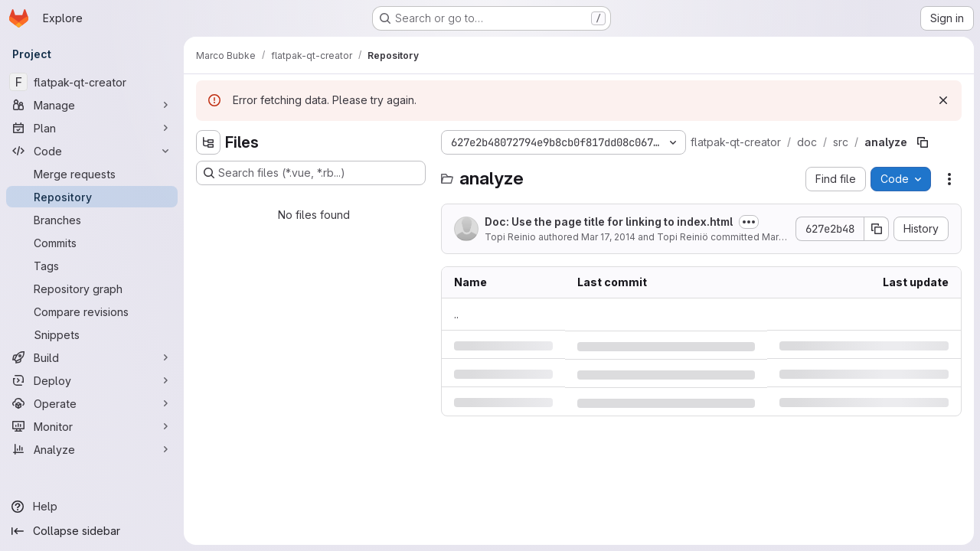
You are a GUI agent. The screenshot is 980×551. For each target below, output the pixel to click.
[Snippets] (92, 334)
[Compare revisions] (92, 311)
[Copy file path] (923, 142)
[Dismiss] (943, 100)
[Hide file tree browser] (208, 142)
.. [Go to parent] (456, 314)
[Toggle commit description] (749, 222)
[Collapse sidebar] (92, 531)
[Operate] (92, 403)
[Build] (92, 357)
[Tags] (92, 266)
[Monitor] (92, 426)
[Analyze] (92, 449)
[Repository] (92, 197)
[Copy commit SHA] (877, 229)
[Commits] (92, 243)
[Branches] (92, 220)
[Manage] (92, 105)
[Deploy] (92, 380)
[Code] (92, 151)
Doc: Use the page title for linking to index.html (609, 222)
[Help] (92, 507)
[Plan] (92, 128)
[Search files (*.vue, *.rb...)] (311, 173)
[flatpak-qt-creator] (92, 82)
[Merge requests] (92, 174)
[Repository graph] (92, 289)
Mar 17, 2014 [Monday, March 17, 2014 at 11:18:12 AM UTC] (608, 237)
